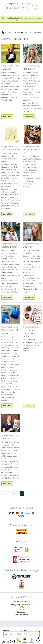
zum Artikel (7, 117)
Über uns (23, 631)
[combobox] (19, 634)
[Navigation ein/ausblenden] (32, 640)
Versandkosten (27, 605)
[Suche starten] (37, 634)
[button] (25, 641)
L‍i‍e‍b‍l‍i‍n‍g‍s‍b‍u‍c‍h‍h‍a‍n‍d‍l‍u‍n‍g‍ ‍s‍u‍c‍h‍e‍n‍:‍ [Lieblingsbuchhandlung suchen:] (19, 3)
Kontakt (6, 631)
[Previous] (3, 494)
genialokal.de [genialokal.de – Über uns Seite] (10, 18)
